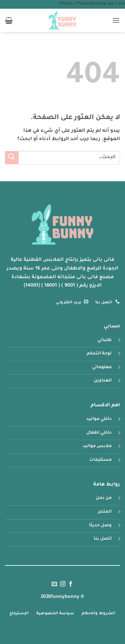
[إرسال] (12, 158)
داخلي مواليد (99, 419)
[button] (116, 20)
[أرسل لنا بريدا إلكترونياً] (54, 584)
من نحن (104, 498)
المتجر (105, 512)
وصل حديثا (100, 526)
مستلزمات (100, 460)
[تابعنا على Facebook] (71, 584)
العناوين (103, 381)
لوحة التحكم (99, 354)
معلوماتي (102, 367)
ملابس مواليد (97, 446)
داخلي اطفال (99, 433)
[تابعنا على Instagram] (62, 584)
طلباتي (104, 340)
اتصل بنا (103, 539)
